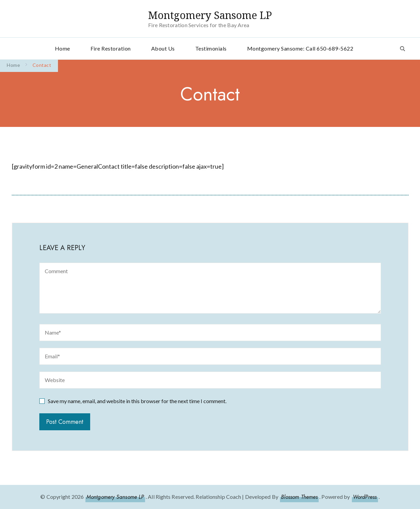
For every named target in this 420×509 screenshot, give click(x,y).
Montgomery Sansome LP (210, 15)
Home (63, 48)
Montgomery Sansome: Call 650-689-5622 (300, 48)
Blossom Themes (299, 497)
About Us (163, 48)
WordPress (365, 497)
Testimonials (211, 48)
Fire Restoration (111, 48)
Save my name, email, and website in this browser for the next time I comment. (137, 401)
